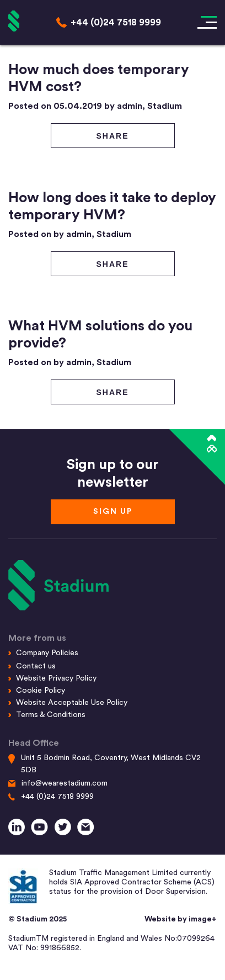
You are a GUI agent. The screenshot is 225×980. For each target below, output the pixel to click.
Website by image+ (181, 919)
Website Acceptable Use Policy (72, 703)
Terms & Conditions (51, 715)
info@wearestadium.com (65, 783)
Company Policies (47, 653)
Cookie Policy (41, 691)
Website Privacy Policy (56, 678)
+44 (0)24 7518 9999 (57, 797)
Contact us (36, 666)
